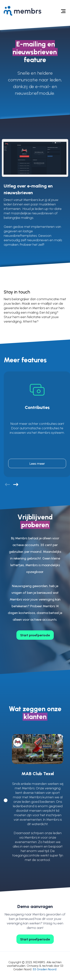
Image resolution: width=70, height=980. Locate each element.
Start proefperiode (35, 635)
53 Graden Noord (45, 969)
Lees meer (37, 464)
